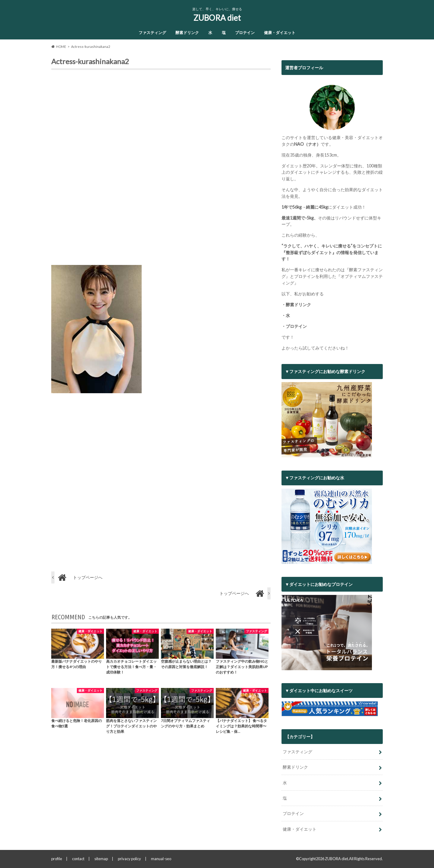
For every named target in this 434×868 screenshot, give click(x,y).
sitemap (101, 859)
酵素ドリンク (187, 33)
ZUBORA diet (217, 18)
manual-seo (161, 859)
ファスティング (152, 33)
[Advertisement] (161, 170)
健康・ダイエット (280, 33)
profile (57, 859)
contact (78, 859)
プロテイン (245, 33)
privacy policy (129, 859)
